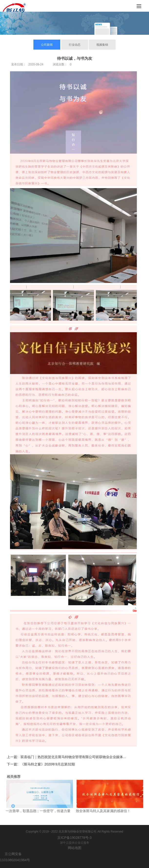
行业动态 (75, 45)
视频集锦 (102, 45)
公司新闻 (47, 45)
